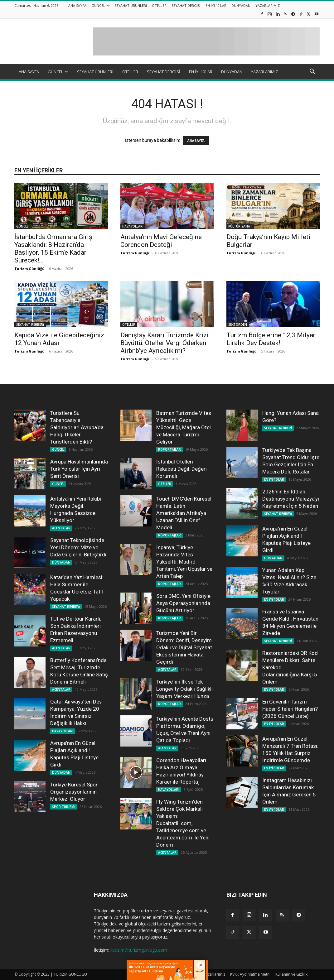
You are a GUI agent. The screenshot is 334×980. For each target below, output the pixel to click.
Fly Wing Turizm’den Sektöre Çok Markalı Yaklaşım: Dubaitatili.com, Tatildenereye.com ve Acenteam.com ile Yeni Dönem (183, 823)
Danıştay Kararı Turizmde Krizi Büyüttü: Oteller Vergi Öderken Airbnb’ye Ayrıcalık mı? (165, 343)
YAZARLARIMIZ (268, 5)
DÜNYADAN (241, 5)
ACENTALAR (61, 528)
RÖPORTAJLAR (169, 449)
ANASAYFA (196, 141)
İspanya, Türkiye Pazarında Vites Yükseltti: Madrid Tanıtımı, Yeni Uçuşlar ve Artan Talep (184, 562)
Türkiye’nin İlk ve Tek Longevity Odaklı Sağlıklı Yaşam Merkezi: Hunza (184, 689)
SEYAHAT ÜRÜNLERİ (131, 5)
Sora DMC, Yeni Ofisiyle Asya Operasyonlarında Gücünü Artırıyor (183, 603)
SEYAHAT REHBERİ (30, 324)
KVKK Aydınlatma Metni (250, 974)
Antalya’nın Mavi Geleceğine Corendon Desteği (161, 241)
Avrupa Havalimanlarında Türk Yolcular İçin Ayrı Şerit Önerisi (79, 469)
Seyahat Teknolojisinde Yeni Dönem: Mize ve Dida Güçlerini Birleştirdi (78, 547)
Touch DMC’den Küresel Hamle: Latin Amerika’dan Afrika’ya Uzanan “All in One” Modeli (184, 513)
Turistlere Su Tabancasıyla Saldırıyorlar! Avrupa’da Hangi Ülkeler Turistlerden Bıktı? (77, 427)
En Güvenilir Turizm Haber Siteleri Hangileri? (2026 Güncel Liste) (290, 709)
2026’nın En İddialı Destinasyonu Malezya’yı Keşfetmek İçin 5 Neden (291, 499)
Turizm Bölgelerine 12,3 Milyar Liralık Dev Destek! (271, 339)
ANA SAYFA (77, 5)
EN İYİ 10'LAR (274, 479)
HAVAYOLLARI (133, 226)
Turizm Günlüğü (29, 269)
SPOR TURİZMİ (64, 807)
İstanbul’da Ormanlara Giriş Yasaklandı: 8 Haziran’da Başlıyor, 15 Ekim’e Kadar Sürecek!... (53, 249)
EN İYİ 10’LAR (216, 5)
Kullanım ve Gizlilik (291, 974)
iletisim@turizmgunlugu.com (139, 950)
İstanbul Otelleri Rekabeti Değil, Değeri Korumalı (182, 469)
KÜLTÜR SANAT (240, 226)
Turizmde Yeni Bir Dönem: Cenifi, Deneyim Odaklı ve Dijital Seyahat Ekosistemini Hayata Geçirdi (184, 647)
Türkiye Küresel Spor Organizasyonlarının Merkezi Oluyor (74, 792)
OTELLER (159, 5)
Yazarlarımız (214, 974)
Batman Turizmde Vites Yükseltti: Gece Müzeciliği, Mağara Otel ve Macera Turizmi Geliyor (184, 427)
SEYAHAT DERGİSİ (186, 5)
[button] (312, 72)
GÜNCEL (100, 5)
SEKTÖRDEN (238, 324)
